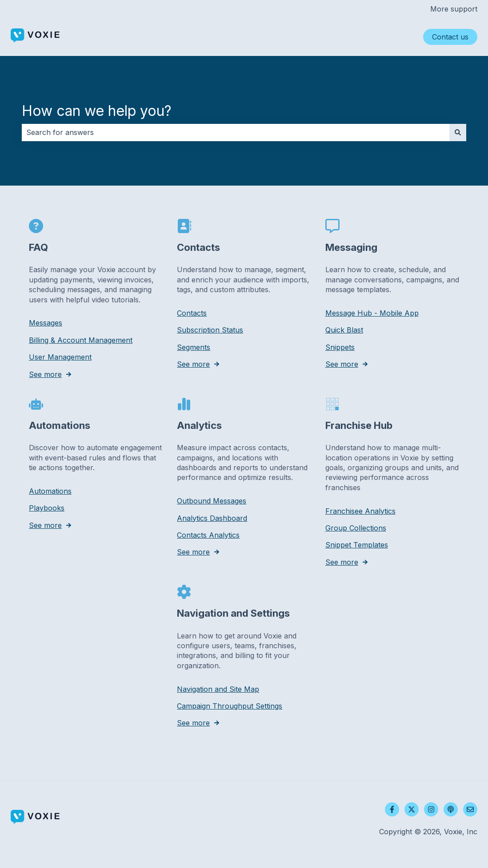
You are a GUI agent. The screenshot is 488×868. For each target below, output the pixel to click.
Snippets (340, 347)
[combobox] (236, 132)
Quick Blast (344, 330)
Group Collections (356, 528)
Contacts (192, 313)
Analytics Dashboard (212, 518)
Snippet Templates (357, 545)
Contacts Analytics (208, 535)
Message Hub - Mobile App (372, 313)
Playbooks (47, 508)
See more (45, 374)
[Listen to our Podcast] (451, 809)
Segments (194, 347)
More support (454, 9)
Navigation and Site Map (218, 689)
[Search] (458, 132)
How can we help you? (97, 111)
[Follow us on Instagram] (431, 809)
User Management (60, 357)
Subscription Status (210, 330)
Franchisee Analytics (360, 511)
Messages (46, 323)
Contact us (450, 37)
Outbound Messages (212, 501)
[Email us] (470, 809)
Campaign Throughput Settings (230, 706)
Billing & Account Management (81, 340)
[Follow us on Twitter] (412, 809)
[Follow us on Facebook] (392, 809)
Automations (50, 491)
